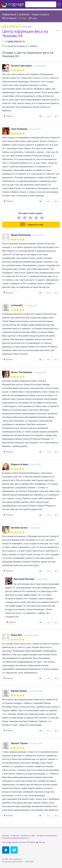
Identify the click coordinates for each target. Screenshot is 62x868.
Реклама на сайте (28, 836)
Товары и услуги (40, 14)
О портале (15, 836)
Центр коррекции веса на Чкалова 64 (25, 33)
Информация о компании (16, 14)
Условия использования (47, 836)
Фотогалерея (9, 18)
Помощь (6, 836)
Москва (5, 842)
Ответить (8, 116)
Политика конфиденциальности (16, 838)
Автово (42, 842)
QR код (33, 18)
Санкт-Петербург (29, 842)
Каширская (16, 842)
